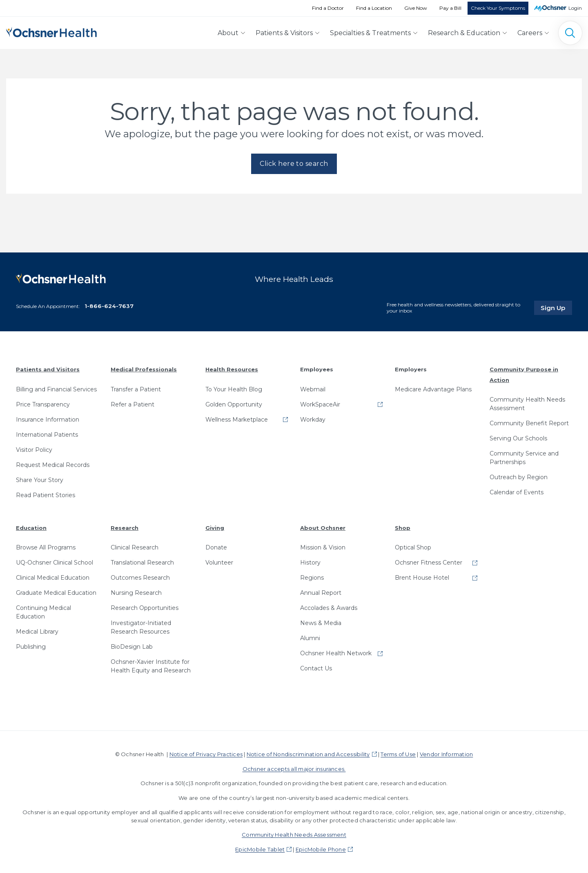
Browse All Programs (46, 547)
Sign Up (557, 307)
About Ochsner (323, 527)
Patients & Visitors (284, 33)
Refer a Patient (133, 404)
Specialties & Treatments (370, 33)
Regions (312, 578)
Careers (530, 33)
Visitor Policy (34, 449)
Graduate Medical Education (56, 593)
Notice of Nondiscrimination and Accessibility (308, 754)
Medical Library (37, 632)
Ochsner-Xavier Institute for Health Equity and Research (151, 666)
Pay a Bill (450, 8)
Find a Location (374, 8)
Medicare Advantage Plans (433, 389)
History (310, 563)
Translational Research (142, 563)
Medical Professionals (144, 369)
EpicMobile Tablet (260, 849)
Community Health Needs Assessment (527, 404)
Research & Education (464, 33)
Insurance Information (48, 419)
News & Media (321, 623)
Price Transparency (43, 404)
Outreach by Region (519, 477)
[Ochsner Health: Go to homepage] (51, 31)
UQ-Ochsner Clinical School (55, 563)
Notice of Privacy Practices (206, 754)
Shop (403, 527)
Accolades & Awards (329, 608)
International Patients (47, 434)
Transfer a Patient (136, 389)
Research (125, 527)
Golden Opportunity (234, 404)
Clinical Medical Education (53, 578)
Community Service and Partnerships (524, 458)
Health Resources (232, 369)
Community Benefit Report (529, 423)
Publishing (31, 647)
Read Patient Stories (46, 495)
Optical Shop (413, 547)
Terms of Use (398, 754)
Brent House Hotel (422, 578)
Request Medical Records (53, 464)
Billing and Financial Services (56, 389)
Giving (215, 527)
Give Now (416, 8)
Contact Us (316, 668)
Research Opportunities (145, 608)
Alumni (310, 638)
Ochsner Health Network (336, 653)
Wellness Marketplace (237, 419)
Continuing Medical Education (43, 612)
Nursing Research (136, 593)
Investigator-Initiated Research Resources (141, 627)
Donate (216, 547)
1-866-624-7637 (109, 306)
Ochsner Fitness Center (429, 563)
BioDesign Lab (132, 647)
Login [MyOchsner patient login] (575, 8)
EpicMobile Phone (321, 849)
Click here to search (294, 164)
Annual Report (321, 593)
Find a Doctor (328, 8)
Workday (313, 419)
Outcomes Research (140, 578)
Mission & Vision (323, 547)
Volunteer (219, 563)
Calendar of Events (517, 492)
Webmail (313, 389)
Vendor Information (446, 754)
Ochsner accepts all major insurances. (294, 768)
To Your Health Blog (234, 389)
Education (31, 527)
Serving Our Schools (518, 438)
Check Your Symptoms (498, 8)
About (228, 33)
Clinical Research (135, 547)
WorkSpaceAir (320, 404)
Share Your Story (40, 480)
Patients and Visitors (48, 369)
